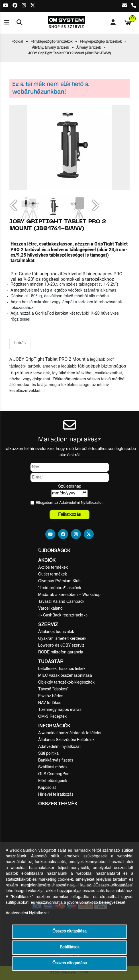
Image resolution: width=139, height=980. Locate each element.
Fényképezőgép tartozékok (51, 42)
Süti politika (48, 754)
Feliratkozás (69, 514)
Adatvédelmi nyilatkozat (59, 747)
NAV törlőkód (50, 703)
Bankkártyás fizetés (56, 760)
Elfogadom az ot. (70, 503)
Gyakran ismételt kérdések (62, 639)
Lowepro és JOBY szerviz (61, 645)
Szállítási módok (53, 767)
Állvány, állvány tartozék (50, 48)
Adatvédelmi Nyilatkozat (79, 503)
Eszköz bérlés (51, 696)
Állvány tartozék (89, 48)
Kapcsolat (47, 788)
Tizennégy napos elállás (60, 710)
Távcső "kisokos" (53, 689)
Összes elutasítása (69, 931)
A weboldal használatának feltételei (70, 733)
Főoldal (17, 42)
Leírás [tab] (20, 343)
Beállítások (70, 947)
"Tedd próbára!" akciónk (60, 588)
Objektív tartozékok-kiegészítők (66, 682)
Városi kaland (50, 608)
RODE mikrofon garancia (61, 652)
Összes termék (58, 804)
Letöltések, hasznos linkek (62, 669)
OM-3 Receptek (52, 717)
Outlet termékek (53, 574)
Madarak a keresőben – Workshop (69, 595)
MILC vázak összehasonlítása (65, 676)
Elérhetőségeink (53, 781)
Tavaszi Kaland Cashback (61, 602)
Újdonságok (54, 551)
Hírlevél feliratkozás (56, 795)
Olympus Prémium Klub (59, 581)
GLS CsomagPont (54, 774)
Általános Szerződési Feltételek (66, 740)
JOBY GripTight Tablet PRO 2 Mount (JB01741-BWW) (69, 53)
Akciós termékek (53, 568)
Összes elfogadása (70, 963)
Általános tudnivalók (56, 632)
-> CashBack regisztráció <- (63, 615)
